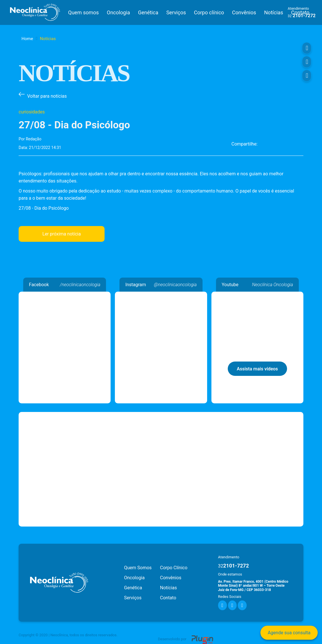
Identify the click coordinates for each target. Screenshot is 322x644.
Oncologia (118, 12)
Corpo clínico (209, 12)
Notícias (274, 12)
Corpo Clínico (174, 567)
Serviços (176, 12)
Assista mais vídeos (258, 368)
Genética (148, 12)
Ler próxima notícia (62, 233)
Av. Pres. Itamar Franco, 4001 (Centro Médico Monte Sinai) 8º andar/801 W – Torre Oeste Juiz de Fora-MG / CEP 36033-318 (253, 585)
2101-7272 (233, 565)
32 (290, 15)
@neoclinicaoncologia (175, 283)
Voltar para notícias (47, 95)
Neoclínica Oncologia (65, 294)
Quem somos (83, 12)
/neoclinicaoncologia (80, 283)
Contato (168, 597)
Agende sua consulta (289, 633)
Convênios (244, 12)
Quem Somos (138, 567)
